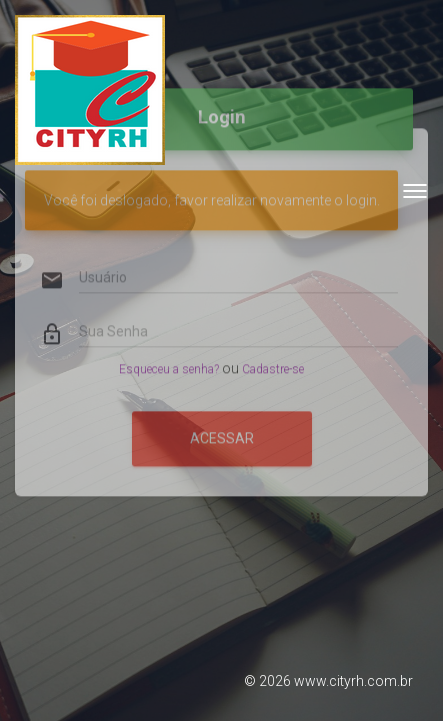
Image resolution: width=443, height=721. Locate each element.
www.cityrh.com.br (353, 681)
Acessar (222, 418)
